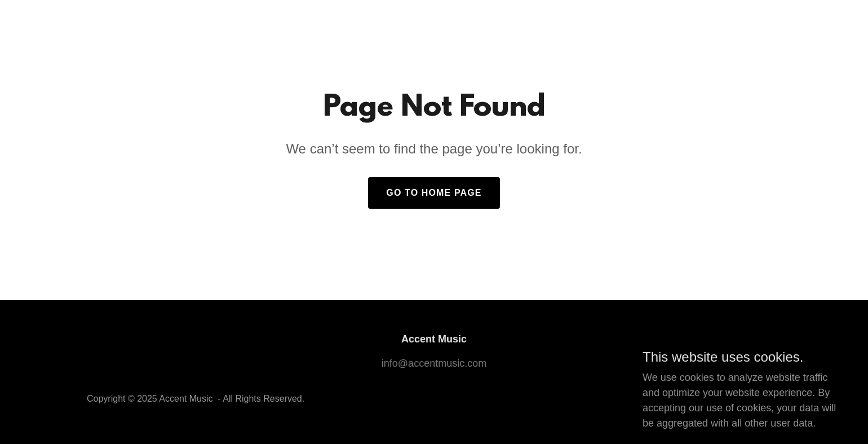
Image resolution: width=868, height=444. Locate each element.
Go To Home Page (434, 193)
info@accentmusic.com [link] (434, 363)
